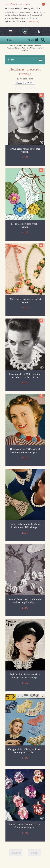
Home (11, 46)
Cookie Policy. (34, 21)
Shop (11, 40)
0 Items (31, 40)
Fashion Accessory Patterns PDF (24, 47)
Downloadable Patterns (24, 46)
